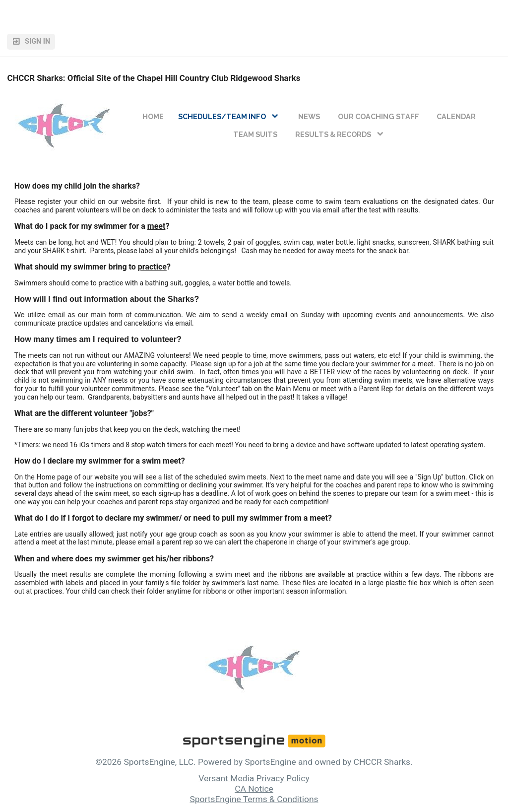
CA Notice (254, 789)
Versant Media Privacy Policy (254, 778)
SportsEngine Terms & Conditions (254, 799)
